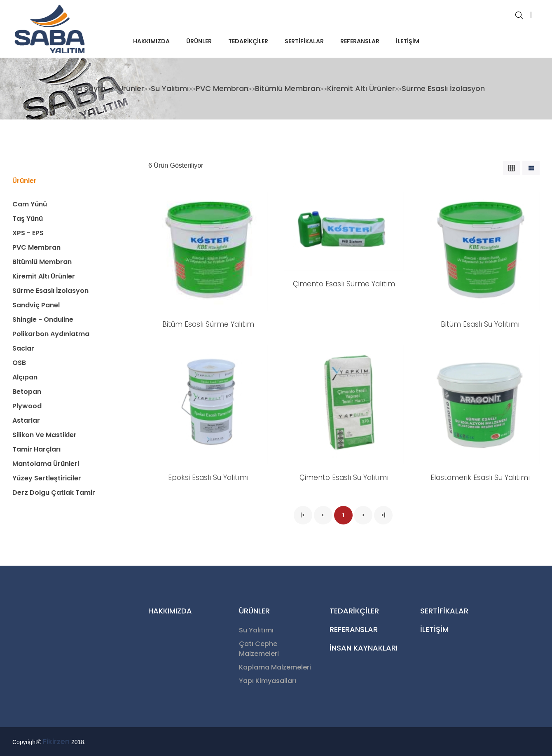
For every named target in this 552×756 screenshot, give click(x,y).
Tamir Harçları (36, 449)
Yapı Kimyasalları (268, 681)
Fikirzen (56, 741)
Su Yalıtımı (170, 88)
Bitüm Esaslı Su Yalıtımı (480, 324)
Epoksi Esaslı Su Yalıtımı (208, 477)
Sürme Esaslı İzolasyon (443, 88)
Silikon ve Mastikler (44, 435)
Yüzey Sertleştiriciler (47, 478)
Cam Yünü (30, 204)
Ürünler (131, 88)
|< (303, 515)
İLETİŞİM (408, 41)
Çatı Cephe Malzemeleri (259, 649)
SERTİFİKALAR (304, 41)
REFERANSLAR (360, 41)
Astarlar (26, 420)
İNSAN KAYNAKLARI (364, 648)
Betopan (27, 392)
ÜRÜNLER (199, 41)
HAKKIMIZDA (151, 41)
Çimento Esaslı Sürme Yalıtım (344, 284)
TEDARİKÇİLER (248, 41)
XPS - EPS (28, 233)
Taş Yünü (28, 219)
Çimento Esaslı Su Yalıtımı (344, 477)
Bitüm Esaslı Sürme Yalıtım (208, 324)
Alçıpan (25, 377)
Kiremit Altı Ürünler (361, 88)
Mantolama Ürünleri (46, 464)
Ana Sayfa (87, 88)
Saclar (23, 348)
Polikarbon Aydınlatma (51, 334)
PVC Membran (222, 88)
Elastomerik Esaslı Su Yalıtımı (480, 477)
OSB (19, 363)
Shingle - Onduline (43, 319)
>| (383, 515)
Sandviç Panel (36, 305)
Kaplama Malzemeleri (275, 667)
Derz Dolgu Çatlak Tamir (54, 493)
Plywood (27, 406)
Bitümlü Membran (288, 88)
